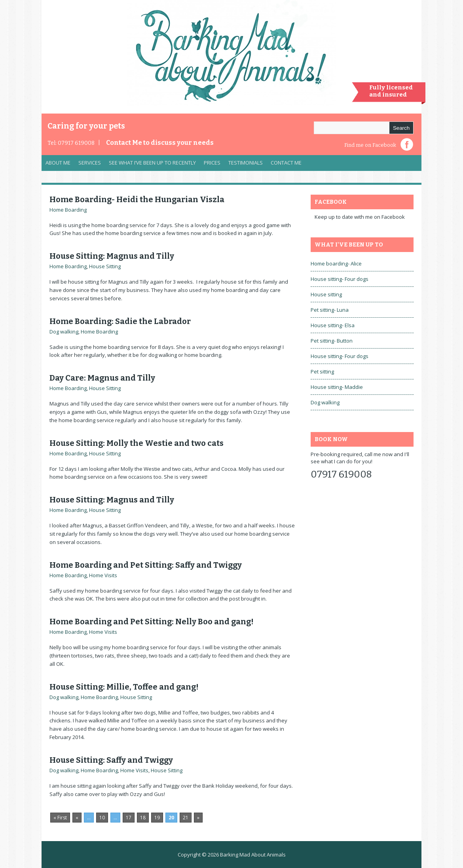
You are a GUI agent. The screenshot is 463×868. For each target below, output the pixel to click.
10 (102, 818)
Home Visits (103, 575)
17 (129, 818)
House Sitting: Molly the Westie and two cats (137, 443)
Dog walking (64, 332)
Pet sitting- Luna (330, 310)
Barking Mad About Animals (253, 855)
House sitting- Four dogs (340, 279)
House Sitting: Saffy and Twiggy (111, 760)
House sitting (326, 294)
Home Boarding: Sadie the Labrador (120, 321)
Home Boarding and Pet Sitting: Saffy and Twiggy (146, 565)
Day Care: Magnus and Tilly (102, 378)
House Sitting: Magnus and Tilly (112, 256)
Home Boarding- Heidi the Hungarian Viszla (137, 199)
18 (143, 818)
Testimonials (246, 163)
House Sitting (105, 266)
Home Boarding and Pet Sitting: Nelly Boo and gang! (152, 622)
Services (88, 165)
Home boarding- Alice (336, 263)
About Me (58, 163)
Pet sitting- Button (332, 341)
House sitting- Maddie (337, 387)
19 (157, 818)
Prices (212, 163)
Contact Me (160, 143)
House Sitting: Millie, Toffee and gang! (124, 687)
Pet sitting (322, 371)
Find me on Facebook (370, 145)
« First (60, 818)
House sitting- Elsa (333, 325)
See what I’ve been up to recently (152, 163)
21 (186, 818)
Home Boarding (68, 210)
